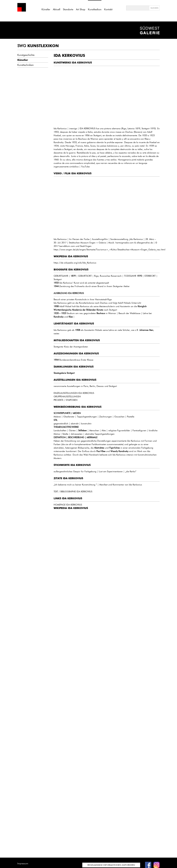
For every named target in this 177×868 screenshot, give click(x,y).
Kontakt (108, 9)
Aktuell (57, 9)
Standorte (68, 9)
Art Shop (81, 9)
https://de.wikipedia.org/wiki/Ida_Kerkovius (75, 263)
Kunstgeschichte (26, 55)
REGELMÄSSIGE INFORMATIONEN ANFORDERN (111, 865)
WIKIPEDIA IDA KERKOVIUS (71, 508)
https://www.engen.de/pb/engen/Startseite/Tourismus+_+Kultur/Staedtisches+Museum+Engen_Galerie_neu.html (109, 250)
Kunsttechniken (25, 65)
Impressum (23, 863)
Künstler (46, 9)
